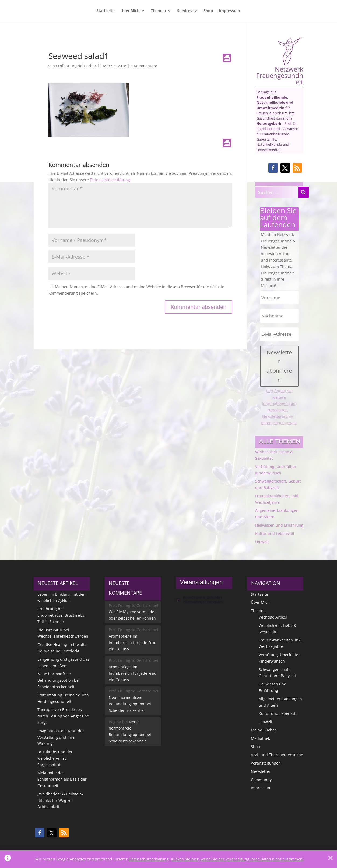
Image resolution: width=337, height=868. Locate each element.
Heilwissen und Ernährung (279, 525)
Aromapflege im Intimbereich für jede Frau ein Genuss (133, 643)
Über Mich (130, 11)
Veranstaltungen (266, 763)
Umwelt (262, 542)
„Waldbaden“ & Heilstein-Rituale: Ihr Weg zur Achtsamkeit (60, 800)
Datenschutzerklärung (110, 180)
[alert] (204, 600)
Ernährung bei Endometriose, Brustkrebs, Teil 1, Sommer (61, 615)
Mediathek (260, 738)
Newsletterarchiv (278, 416)
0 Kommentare (144, 66)
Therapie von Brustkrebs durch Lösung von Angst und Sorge (63, 716)
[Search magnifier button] (303, 192)
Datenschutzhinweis (279, 423)
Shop (208, 11)
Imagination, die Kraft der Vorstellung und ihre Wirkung (61, 737)
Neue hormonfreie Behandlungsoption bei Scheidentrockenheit (59, 680)
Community (261, 780)
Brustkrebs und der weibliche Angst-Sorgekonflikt (55, 758)
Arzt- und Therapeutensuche (277, 755)
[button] (273, 168)
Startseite (105, 11)
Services (185, 11)
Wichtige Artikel (273, 617)
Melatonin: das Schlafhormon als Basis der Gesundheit (62, 779)
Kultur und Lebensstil (275, 533)
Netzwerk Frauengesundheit (280, 61)
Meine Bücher (264, 730)
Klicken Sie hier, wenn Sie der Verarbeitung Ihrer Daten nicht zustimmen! (237, 859)
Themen (158, 11)
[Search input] (277, 192)
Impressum (229, 11)
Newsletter (261, 771)
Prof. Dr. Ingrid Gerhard (77, 66)
